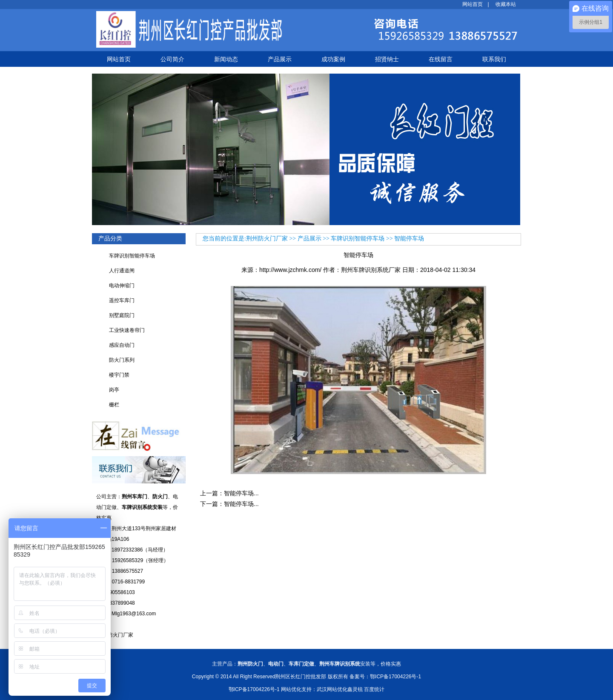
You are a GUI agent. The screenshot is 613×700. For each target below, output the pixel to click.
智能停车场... (241, 493)
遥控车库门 (122, 300)
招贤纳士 (387, 59)
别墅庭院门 (122, 315)
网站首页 (473, 4)
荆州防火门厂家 (267, 239)
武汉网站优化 (332, 689)
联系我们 (494, 59)
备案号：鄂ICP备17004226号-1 (385, 677)
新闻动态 (226, 59)
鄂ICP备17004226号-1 (254, 689)
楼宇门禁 (119, 375)
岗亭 (114, 390)
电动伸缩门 (122, 286)
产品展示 (280, 59)
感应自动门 (122, 345)
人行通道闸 (122, 271)
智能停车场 (409, 239)
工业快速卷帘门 (127, 330)
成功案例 (333, 59)
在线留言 (441, 59)
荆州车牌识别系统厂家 (371, 270)
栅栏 (114, 405)
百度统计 (374, 689)
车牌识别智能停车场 (132, 256)
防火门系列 (122, 360)
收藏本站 (506, 4)
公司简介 (172, 59)
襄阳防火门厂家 (115, 635)
